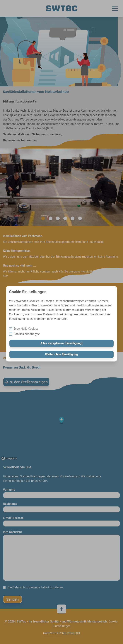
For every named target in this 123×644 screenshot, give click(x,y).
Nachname (10, 504)
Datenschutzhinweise (26, 587)
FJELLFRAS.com (71, 633)
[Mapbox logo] (9, 458)
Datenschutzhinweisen (70, 301)
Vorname (9, 490)
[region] (61, 427)
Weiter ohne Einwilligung (61, 354)
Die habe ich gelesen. (35, 587)
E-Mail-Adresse (13, 518)
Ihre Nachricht (12, 532)
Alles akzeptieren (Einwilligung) (61, 343)
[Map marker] (62, 421)
